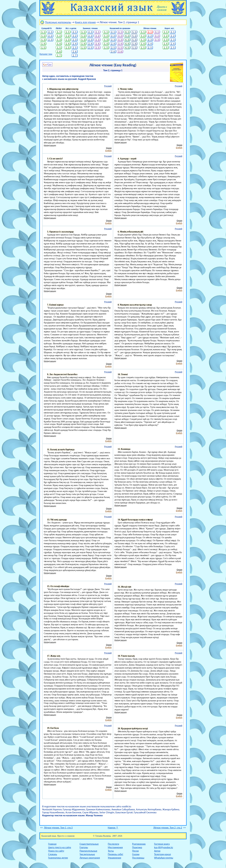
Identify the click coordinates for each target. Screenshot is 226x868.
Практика (137, 847)
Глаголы (84, 847)
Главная (52, 844)
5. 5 (134, 48)
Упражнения (114, 858)
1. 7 (59, 55)
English (108, 151)
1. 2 (43, 36)
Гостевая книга (162, 844)
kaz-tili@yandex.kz (164, 847)
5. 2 (134, 36)
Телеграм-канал (163, 854)
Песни (135, 851)
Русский (108, 86)
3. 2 (97, 36)
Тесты (111, 851)
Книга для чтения (85, 22)
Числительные (87, 854)
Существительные (89, 844)
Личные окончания (90, 858)
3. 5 (97, 48)
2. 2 (50, 36)
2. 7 (75, 55)
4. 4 (127, 44)
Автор (157, 851)
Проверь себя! (116, 854)
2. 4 (75, 44)
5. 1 (134, 32)
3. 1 (97, 32)
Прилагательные (88, 851)
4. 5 (127, 48)
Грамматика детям (58, 858)
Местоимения (115, 847)
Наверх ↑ (113, 828)
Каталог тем (46, 54)
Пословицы (138, 858)
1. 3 (43, 40)
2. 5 (75, 48)
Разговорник (139, 844)
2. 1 (50, 32)
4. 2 (127, 36)
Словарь (53, 854)
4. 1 (127, 32)
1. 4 (43, 44)
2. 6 (75, 52)
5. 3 (134, 40)
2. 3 (50, 40)
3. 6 (120, 52)
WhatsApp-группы (164, 858)
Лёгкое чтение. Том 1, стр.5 (58, 828)
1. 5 (43, 48)
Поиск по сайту (56, 851)
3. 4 (97, 44)
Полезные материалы (58, 22)
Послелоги (113, 844)
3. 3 (97, 40)
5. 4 (134, 44)
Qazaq (109, 148)
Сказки (136, 854)
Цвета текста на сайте (60, 847)
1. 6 (59, 52)
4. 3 (127, 40)
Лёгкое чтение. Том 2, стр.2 (168, 828)
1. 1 (43, 32)
